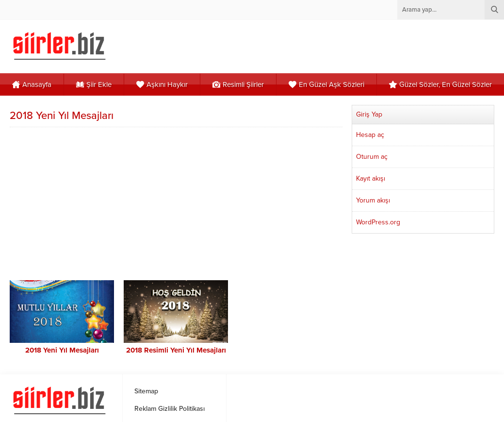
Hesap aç (370, 135)
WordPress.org (378, 222)
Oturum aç (372, 157)
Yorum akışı (373, 200)
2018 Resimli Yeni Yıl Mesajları (176, 350)
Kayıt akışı (371, 178)
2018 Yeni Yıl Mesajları (62, 350)
